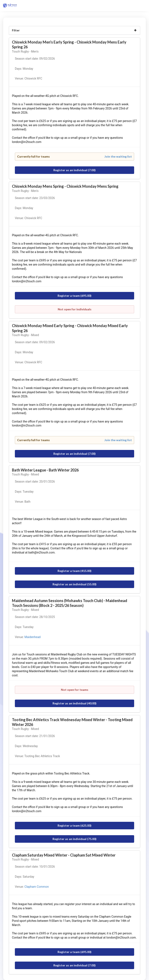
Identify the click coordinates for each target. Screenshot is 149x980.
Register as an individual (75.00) (74, 839)
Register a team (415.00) (74, 571)
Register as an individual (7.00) (74, 170)
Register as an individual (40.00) (74, 703)
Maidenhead (33, 637)
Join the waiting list (118, 156)
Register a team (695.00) (74, 296)
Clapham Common (37, 887)
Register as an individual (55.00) (74, 584)
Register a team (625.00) (74, 825)
